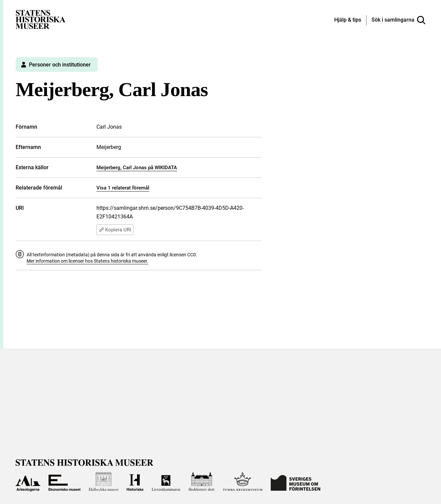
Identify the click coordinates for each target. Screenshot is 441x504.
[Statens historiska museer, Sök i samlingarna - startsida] (41, 19)
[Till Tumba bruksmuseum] (243, 482)
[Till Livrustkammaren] (166, 482)
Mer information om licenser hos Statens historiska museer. (87, 261)
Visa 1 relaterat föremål (123, 188)
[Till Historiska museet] (135, 482)
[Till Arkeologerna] (28, 482)
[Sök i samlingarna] (398, 20)
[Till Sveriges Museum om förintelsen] (295, 482)
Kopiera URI (115, 230)
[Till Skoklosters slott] (202, 482)
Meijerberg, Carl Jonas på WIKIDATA (137, 168)
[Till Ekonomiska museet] (65, 482)
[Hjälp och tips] (348, 20)
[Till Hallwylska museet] (104, 482)
